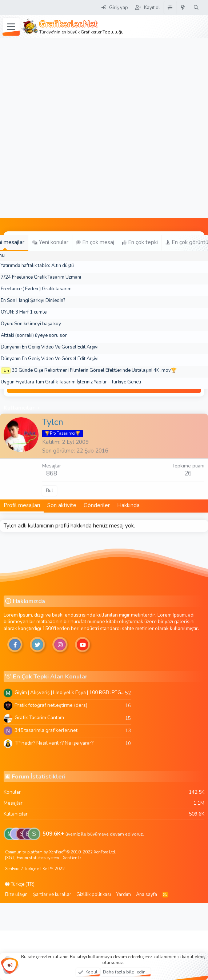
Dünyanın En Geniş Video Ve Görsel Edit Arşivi (50, 347)
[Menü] (11, 27)
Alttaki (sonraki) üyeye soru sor (34, 335)
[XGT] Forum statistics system (43, 858)
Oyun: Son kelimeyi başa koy (31, 324)
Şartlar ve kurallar (52, 895)
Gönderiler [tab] (97, 505)
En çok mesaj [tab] (95, 242)
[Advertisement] (86, 128)
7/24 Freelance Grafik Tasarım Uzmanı (41, 277)
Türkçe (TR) (20, 884)
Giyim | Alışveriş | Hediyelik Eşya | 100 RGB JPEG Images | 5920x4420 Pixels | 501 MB (70, 692)
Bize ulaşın (16, 895)
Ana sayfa (147, 895)
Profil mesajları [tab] (22, 505)
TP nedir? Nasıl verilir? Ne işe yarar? (54, 743)
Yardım (124, 895)
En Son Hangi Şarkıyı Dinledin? (33, 300)
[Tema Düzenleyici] (170, 8)
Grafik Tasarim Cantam (39, 718)
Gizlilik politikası (94, 895)
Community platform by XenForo (61, 852)
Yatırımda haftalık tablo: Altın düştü (37, 266)
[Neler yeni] (183, 8)
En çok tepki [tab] (140, 242)
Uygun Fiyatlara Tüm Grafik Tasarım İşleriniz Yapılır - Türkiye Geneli (71, 382)
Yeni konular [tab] (50, 242)
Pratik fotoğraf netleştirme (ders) (51, 705)
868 (52, 473)
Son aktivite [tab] (62, 505)
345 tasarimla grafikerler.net (46, 730)
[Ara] (196, 8)
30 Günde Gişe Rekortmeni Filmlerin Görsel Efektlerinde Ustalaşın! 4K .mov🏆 (94, 370)
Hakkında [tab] (128, 505)
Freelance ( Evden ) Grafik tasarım (36, 289)
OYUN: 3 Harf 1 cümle (24, 312)
